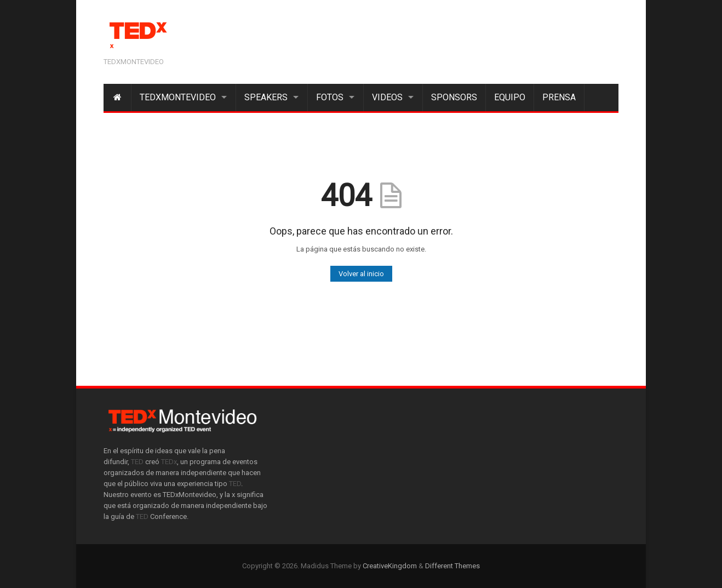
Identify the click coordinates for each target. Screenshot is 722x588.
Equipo (510, 97)
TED (137, 462)
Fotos (330, 97)
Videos (387, 97)
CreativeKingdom (390, 566)
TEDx (169, 462)
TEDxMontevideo (178, 97)
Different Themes (452, 566)
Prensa (559, 97)
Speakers (266, 97)
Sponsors (454, 97)
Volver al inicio (361, 274)
